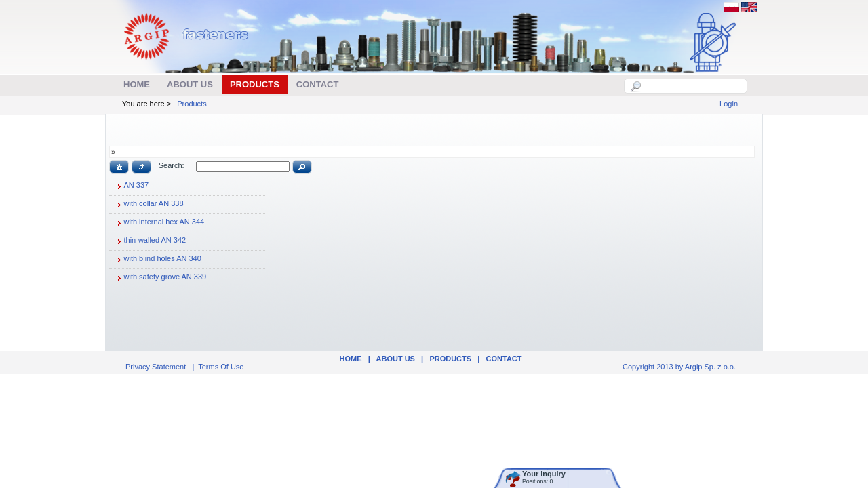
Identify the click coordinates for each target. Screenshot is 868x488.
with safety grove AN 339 (160, 278)
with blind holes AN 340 (157, 260)
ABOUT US (396, 359)
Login (729, 104)
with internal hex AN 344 (159, 223)
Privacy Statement (156, 367)
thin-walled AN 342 (150, 241)
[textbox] (693, 86)
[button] (119, 167)
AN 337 (131, 186)
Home (350, 359)
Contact (504, 359)
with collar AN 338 (149, 205)
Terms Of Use (221, 367)
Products (192, 104)
